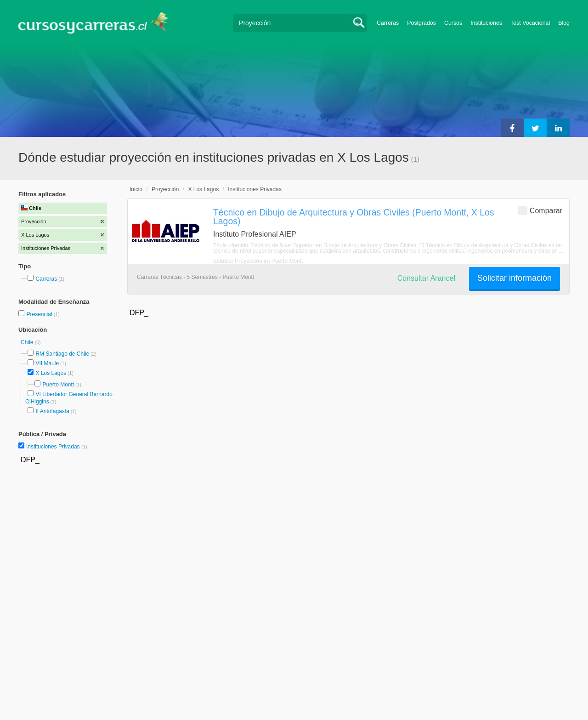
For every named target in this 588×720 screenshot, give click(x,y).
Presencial (40, 314)
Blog (564, 23)
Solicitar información (514, 278)
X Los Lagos (51, 373)
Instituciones (486, 23)
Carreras (388, 23)
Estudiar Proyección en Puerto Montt (258, 261)
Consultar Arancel (426, 278)
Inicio (136, 189)
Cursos (453, 23)
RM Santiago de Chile (62, 354)
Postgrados (421, 23)
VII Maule (47, 363)
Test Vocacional (530, 23)
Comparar (540, 210)
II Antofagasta (52, 411)
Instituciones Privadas (57, 447)
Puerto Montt (58, 385)
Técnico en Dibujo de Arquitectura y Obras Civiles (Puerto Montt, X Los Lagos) (353, 217)
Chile (28, 342)
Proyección (165, 189)
